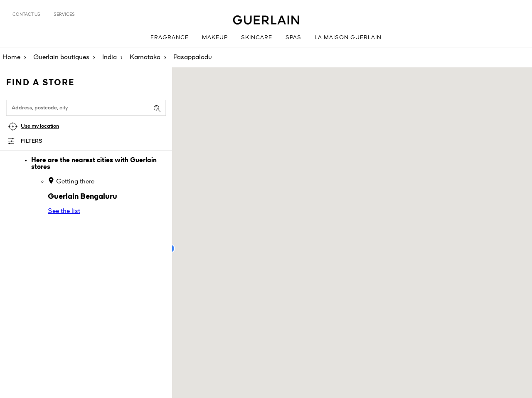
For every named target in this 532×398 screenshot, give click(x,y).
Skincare (257, 38)
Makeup (215, 38)
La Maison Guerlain (348, 38)
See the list (64, 211)
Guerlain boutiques (61, 57)
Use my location (40, 126)
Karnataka (145, 57)
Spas (293, 38)
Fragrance (170, 38)
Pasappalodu (193, 57)
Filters (32, 141)
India (110, 57)
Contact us (26, 15)
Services (64, 15)
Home (11, 57)
